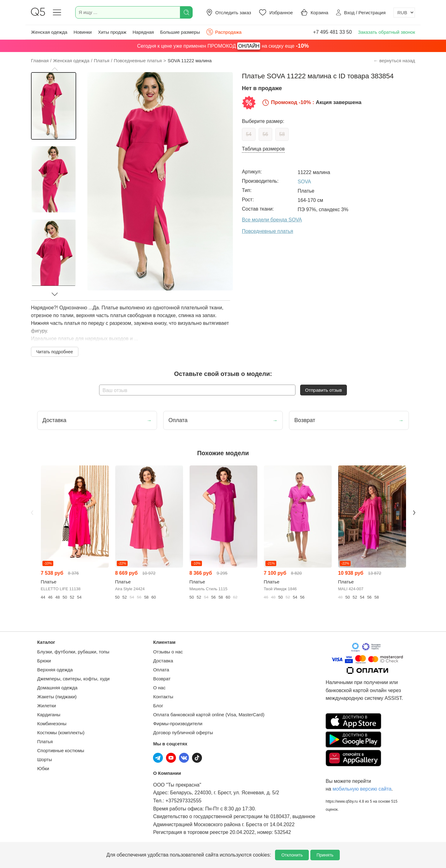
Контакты (163, 697)
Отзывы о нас (168, 652)
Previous (32, 513)
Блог (158, 706)
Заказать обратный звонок (387, 32)
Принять (325, 855)
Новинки (83, 32)
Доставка (163, 661)
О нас (159, 688)
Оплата (161, 670)
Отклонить (292, 855)
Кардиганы (49, 715)
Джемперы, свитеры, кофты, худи (73, 679)
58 (282, 134)
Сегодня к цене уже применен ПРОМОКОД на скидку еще (223, 46)
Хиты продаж (112, 32)
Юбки (43, 768)
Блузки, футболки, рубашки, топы (73, 652)
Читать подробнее (55, 352)
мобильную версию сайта (362, 789)
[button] (55, 69)
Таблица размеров (263, 149)
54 (249, 134)
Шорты (45, 759)
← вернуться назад (394, 61)
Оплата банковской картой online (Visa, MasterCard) (209, 715)
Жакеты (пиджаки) (57, 697)
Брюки (44, 661)
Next (414, 513)
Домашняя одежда (57, 688)
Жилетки (47, 706)
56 (265, 134)
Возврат (162, 679)
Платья (45, 742)
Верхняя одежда (55, 670)
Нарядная (143, 32)
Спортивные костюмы (61, 750)
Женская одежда (49, 32)
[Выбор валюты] (404, 13)
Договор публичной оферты (183, 733)
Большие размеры (180, 32)
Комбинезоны (52, 724)
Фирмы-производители (178, 724)
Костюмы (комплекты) (61, 733)
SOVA (304, 182)
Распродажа (224, 32)
